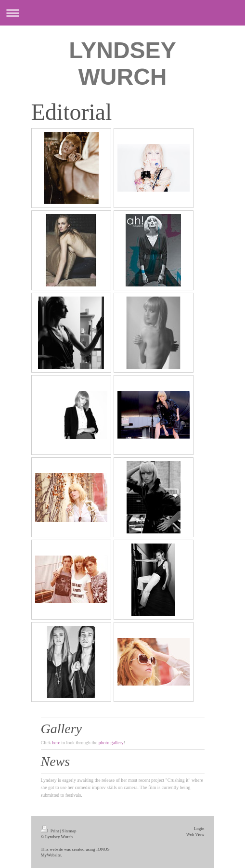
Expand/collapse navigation (122, 13)
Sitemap (69, 831)
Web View (195, 834)
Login (199, 829)
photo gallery (111, 743)
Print (51, 831)
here (56, 743)
